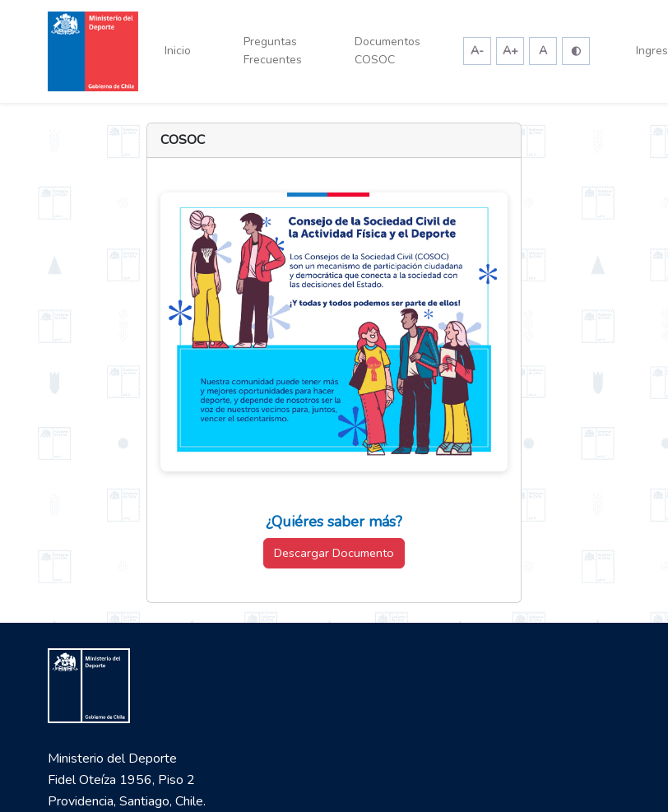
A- (477, 51)
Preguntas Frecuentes (273, 51)
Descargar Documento (334, 553)
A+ (510, 51)
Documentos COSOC (387, 51)
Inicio (178, 51)
